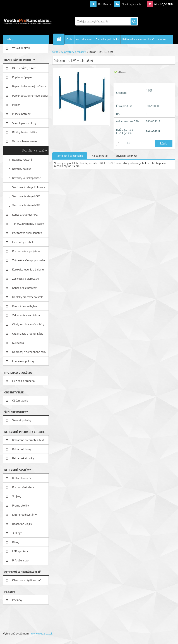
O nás (69, 39)
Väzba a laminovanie (24, 141)
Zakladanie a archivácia (26, 315)
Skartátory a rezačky (34, 150)
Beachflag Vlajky (22, 524)
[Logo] (28, 21)
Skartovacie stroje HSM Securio (26, 197)
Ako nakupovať (84, 39)
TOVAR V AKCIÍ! (21, 48)
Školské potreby (22, 420)
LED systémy (20, 551)
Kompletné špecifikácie (70, 156)
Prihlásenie (105, 4)
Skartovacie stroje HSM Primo (26, 207)
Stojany (17, 496)
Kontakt (162, 39)
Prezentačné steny (23, 487)
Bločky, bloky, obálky (24, 132)
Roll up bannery (21, 478)
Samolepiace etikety (24, 123)
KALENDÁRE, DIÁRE (24, 68)
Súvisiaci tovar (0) (126, 156)
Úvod (55, 52)
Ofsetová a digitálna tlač (27, 580)
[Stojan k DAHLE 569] (81, 70)
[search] (134, 22)
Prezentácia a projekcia (26, 251)
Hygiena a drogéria (23, 381)
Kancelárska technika (25, 214)
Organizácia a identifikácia (28, 333)
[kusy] (121, 143)
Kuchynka (18, 343)
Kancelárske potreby (24, 288)
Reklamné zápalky (23, 458)
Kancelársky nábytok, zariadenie (25, 307)
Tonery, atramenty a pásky (28, 224)
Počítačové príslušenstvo (27, 233)
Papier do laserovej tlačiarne (29, 86)
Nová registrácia (131, 4)
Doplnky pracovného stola (28, 297)
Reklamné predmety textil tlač (138, 39)
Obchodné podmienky (107, 39)
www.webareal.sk (42, 633)
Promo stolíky (21, 505)
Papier (16, 105)
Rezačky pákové (22, 169)
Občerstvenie (20, 400)
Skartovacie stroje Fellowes (29, 187)
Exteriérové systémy (24, 515)
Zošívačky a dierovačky (26, 279)
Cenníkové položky (23, 361)
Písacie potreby (21, 114)
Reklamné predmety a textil (29, 440)
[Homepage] (60, 39)
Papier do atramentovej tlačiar (30, 95)
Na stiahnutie (100, 156)
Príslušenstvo (20, 560)
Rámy (16, 542)
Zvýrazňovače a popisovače (28, 260)
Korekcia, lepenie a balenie (28, 269)
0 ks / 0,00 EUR (163, 4)
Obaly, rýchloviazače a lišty (28, 324)
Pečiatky (17, 600)
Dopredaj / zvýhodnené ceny (29, 352)
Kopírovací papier (22, 77)
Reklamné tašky (22, 449)
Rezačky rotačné (22, 160)
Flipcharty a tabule (23, 242)
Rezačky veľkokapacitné (27, 178)
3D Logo (17, 533)
